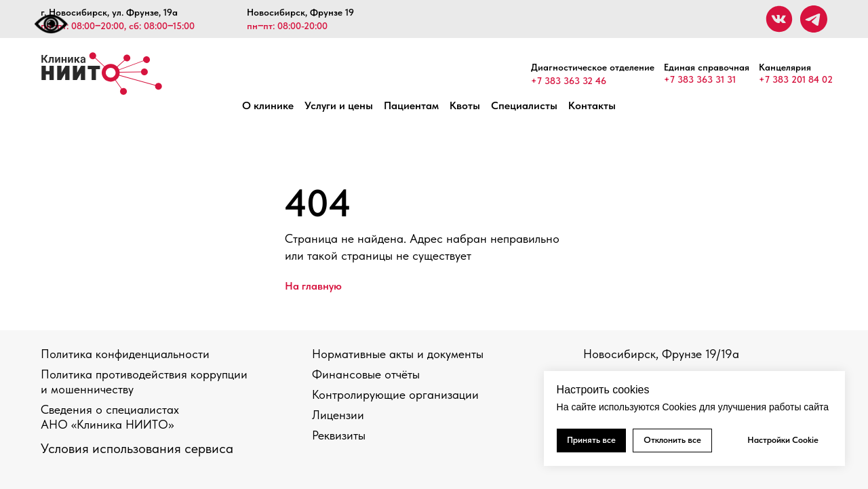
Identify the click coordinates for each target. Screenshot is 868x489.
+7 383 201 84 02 (796, 79)
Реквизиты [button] (339, 435)
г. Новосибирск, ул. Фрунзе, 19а (109, 12)
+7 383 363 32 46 (569, 81)
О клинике (268, 105)
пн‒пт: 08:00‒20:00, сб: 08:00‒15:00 (118, 26)
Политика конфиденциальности (125, 354)
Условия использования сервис (133, 448)
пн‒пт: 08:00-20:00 (287, 26)
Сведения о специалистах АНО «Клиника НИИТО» (110, 417)
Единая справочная (707, 67)
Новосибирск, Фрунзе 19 (300, 12)
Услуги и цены (339, 105)
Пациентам (411, 105)
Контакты (592, 105)
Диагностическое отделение (593, 67)
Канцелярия (785, 67)
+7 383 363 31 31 (700, 79)
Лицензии (338, 415)
